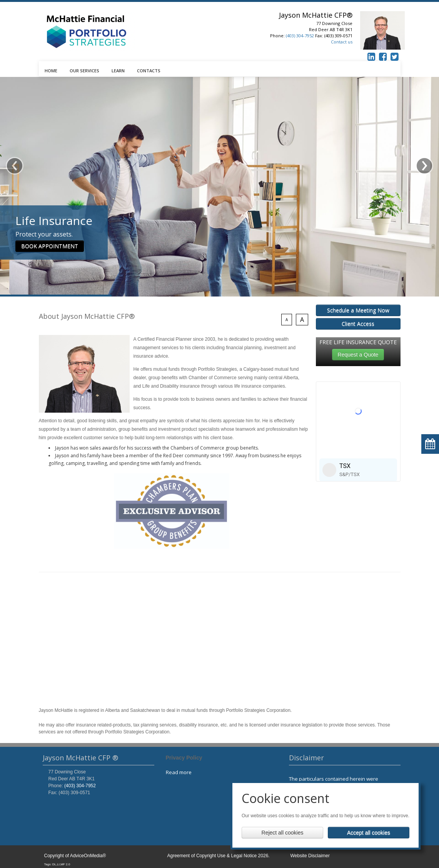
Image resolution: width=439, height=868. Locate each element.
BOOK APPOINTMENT (50, 230)
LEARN (118, 71)
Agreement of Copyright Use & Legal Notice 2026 (218, 856)
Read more (179, 772)
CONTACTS (149, 71)
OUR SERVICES (84, 71)
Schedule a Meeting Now (358, 310)
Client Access (358, 324)
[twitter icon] (395, 56)
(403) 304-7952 (300, 36)
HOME (51, 71)
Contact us (342, 42)
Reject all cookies (283, 833)
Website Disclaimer (310, 856)
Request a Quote (358, 355)
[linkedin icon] (372, 56)
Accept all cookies (369, 833)
